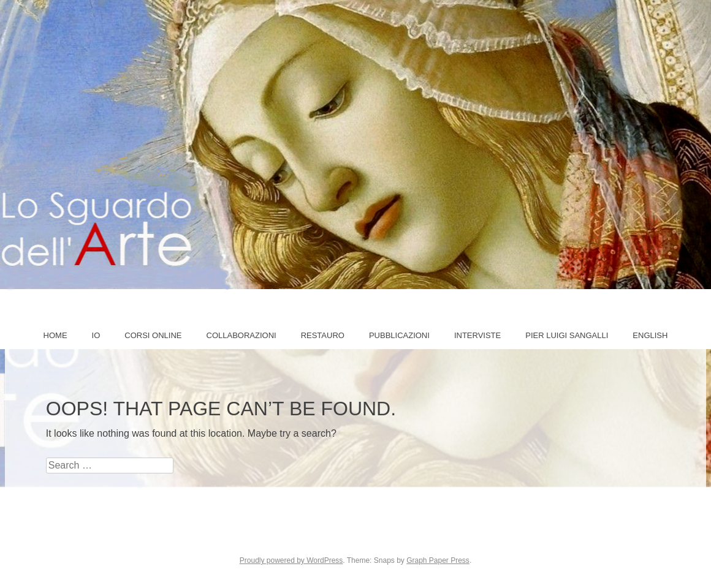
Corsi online (153, 335)
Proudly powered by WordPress (291, 560)
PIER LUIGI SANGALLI (567, 335)
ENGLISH (650, 335)
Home (55, 335)
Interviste (477, 335)
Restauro (323, 335)
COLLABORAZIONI (241, 335)
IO (96, 335)
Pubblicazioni (399, 335)
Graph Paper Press (438, 560)
